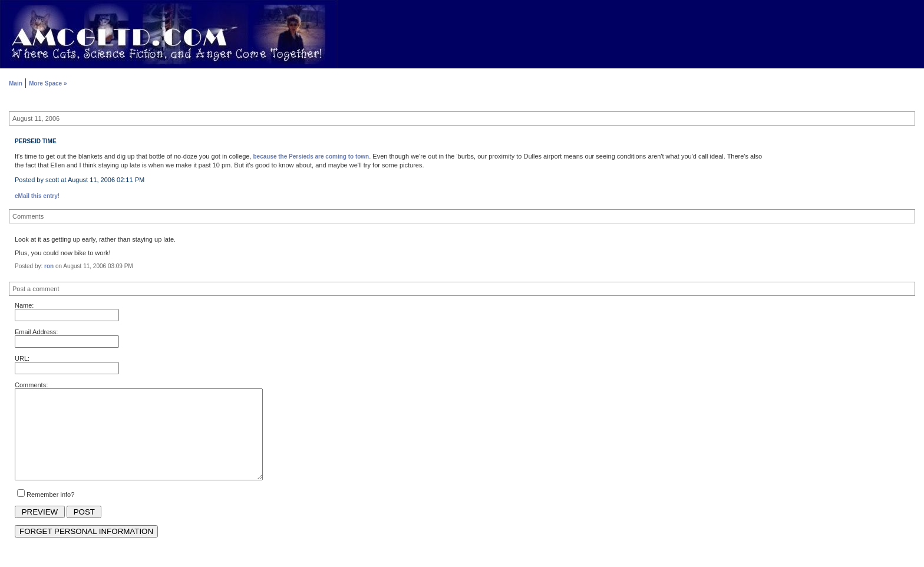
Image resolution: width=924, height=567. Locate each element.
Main (16, 83)
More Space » (48, 83)
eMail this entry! (37, 196)
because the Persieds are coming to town (311, 156)
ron (49, 266)
